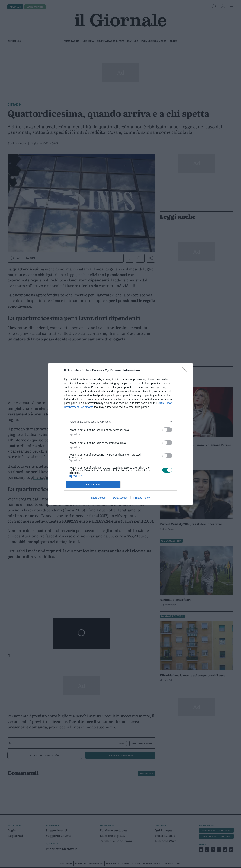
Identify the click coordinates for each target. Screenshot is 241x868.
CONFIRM (93, 484)
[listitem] (120, 422)
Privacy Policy (142, 498)
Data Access (120, 498)
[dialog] (120, 434)
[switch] (167, 430)
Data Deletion (99, 498)
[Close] (186, 370)
